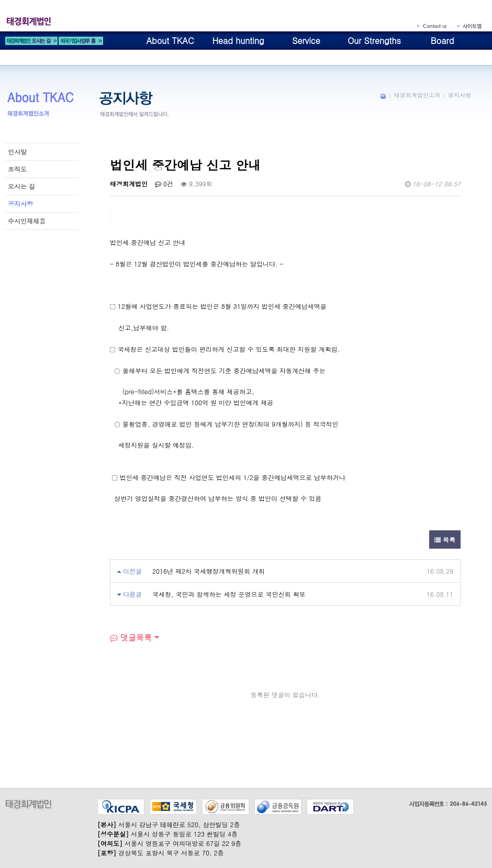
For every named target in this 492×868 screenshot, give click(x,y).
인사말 (17, 152)
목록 (445, 539)
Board (443, 41)
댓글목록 (131, 637)
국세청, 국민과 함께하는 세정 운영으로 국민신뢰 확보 (229, 594)
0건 (164, 183)
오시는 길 (21, 186)
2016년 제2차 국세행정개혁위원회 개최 (209, 571)
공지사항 (20, 203)
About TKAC (170, 41)
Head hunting (238, 41)
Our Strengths (374, 41)
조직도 (17, 169)
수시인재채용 (27, 221)
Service (306, 41)
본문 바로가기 (0, 0)
